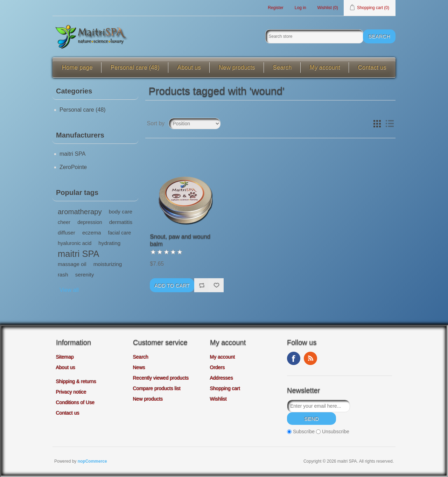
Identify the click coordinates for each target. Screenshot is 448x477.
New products (237, 67)
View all (69, 290)
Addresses (222, 378)
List (390, 124)
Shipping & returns (76, 381)
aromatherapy (80, 212)
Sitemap (65, 357)
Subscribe (304, 432)
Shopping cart (225, 388)
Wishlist (218, 399)
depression (90, 222)
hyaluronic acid (75, 243)
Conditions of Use (75, 402)
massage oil (72, 264)
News (139, 367)
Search (282, 67)
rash (63, 275)
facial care (119, 233)
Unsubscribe (336, 432)
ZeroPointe (73, 167)
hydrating (109, 243)
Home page (77, 67)
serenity (85, 275)
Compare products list (157, 388)
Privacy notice (71, 392)
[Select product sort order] (195, 124)
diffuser (66, 233)
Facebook (294, 358)
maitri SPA (72, 154)
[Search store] (314, 36)
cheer (64, 222)
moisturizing (108, 264)
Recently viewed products (161, 378)
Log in (300, 8)
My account (325, 67)
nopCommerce (92, 461)
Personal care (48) (135, 67)
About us (189, 67)
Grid (377, 124)
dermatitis (121, 222)
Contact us (372, 67)
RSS (310, 358)
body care (121, 212)
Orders (218, 367)
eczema (92, 233)
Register (276, 8)
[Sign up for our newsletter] (318, 406)
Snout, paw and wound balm (180, 240)
